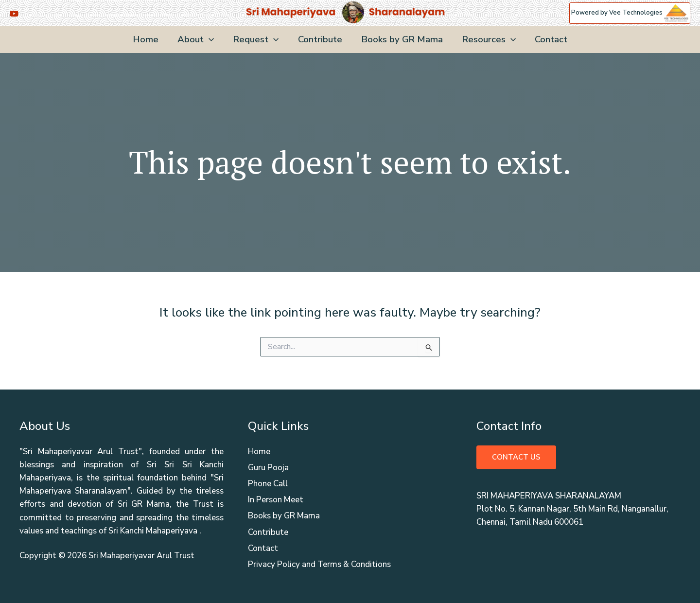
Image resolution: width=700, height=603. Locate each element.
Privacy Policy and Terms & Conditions (319, 564)
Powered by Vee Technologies (630, 13)
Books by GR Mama (401, 39)
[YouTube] (14, 14)
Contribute (320, 39)
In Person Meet (276, 500)
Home (148, 39)
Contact (549, 39)
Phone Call (268, 484)
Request (257, 40)
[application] (210, 40)
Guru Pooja (268, 468)
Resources (487, 40)
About (197, 40)
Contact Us (516, 457)
